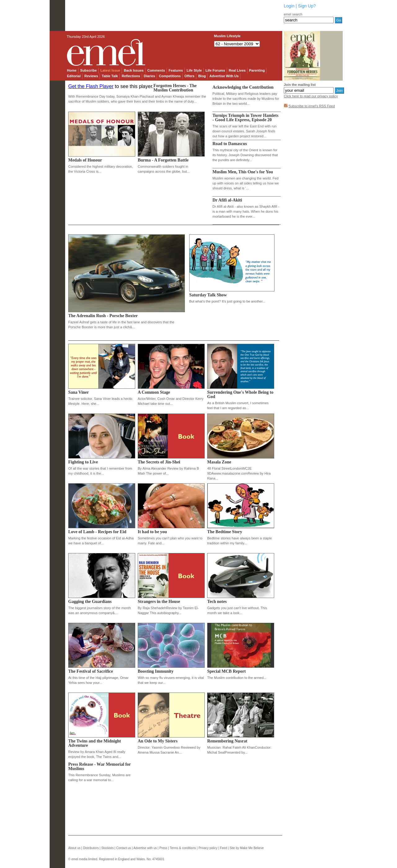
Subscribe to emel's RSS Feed (312, 106)
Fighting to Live (83, 462)
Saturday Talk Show (208, 295)
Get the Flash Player (91, 86)
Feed (223, 848)
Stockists (107, 848)
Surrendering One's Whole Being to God (240, 394)
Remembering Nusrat (227, 741)
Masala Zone (219, 462)
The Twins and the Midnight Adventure (95, 743)
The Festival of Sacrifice (91, 671)
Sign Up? (307, 6)
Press (163, 848)
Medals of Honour (85, 160)
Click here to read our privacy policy (311, 96)
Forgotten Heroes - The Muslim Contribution (175, 88)
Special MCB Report (226, 671)
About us (74, 848)
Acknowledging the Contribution (243, 87)
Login (289, 6)
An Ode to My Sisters (158, 741)
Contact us (124, 848)
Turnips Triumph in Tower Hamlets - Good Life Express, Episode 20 (245, 118)
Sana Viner (79, 392)
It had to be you (152, 532)
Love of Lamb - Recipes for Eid (97, 532)
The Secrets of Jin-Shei (159, 462)
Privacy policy (208, 848)
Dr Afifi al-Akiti (227, 200)
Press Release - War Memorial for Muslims (100, 766)
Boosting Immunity (156, 671)
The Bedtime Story (225, 532)
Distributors (91, 848)
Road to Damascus (230, 144)
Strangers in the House (159, 602)
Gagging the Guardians (90, 602)
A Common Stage (154, 392)
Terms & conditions (183, 848)
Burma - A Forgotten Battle (163, 160)
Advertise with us (145, 848)
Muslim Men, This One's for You (243, 172)
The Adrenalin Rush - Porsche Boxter (103, 316)
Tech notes (217, 602)
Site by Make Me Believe (247, 848)
